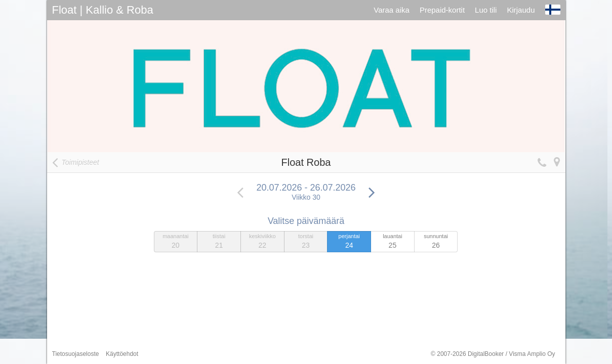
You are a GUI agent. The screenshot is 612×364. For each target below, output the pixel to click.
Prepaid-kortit (442, 10)
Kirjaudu (521, 10)
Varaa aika (392, 10)
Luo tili (486, 10)
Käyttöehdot (122, 354)
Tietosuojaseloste (76, 354)
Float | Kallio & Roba (103, 10)
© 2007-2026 (493, 354)
